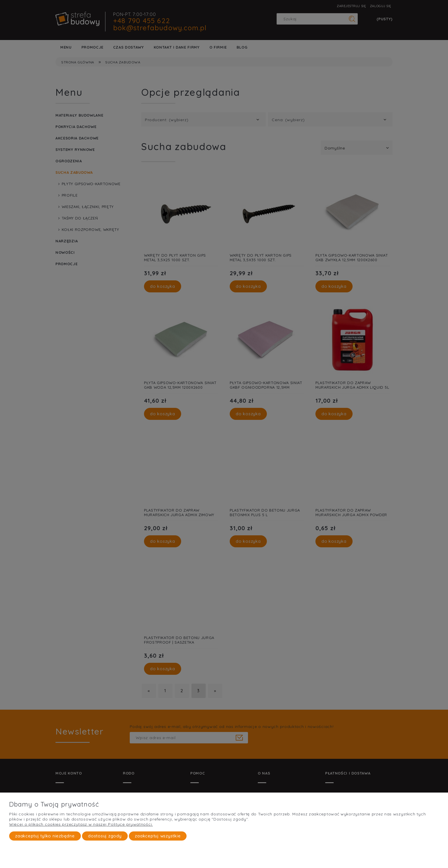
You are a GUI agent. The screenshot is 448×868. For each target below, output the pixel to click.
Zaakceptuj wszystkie (158, 836)
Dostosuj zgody (105, 836)
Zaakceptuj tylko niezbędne (45, 836)
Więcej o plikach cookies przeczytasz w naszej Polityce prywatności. (81, 824)
